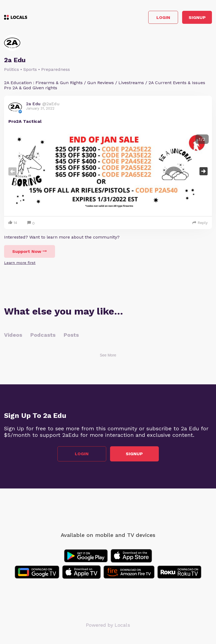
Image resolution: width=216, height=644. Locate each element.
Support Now (30, 251)
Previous (12, 171)
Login (163, 17)
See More (108, 355)
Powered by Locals (108, 625)
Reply (200, 223)
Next (204, 171)
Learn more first (20, 263)
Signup (197, 17)
